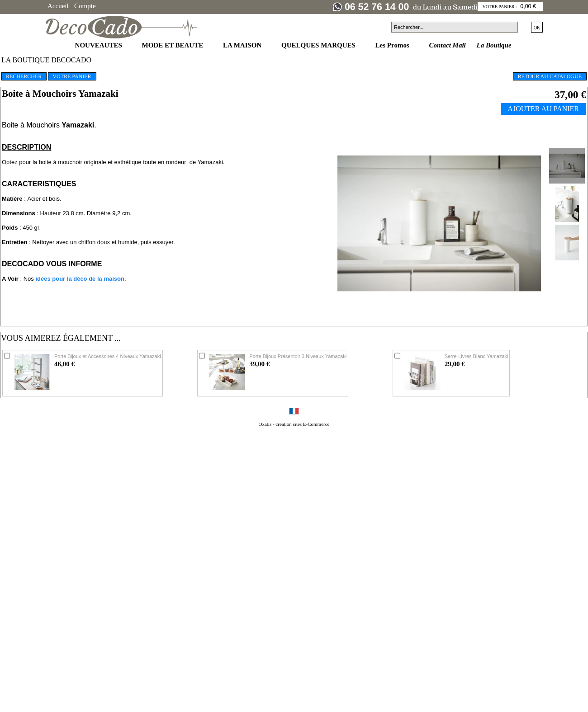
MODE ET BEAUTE (173, 45)
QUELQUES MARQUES (319, 45)
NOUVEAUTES (100, 45)
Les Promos (393, 45)
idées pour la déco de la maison (80, 279)
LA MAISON (243, 45)
